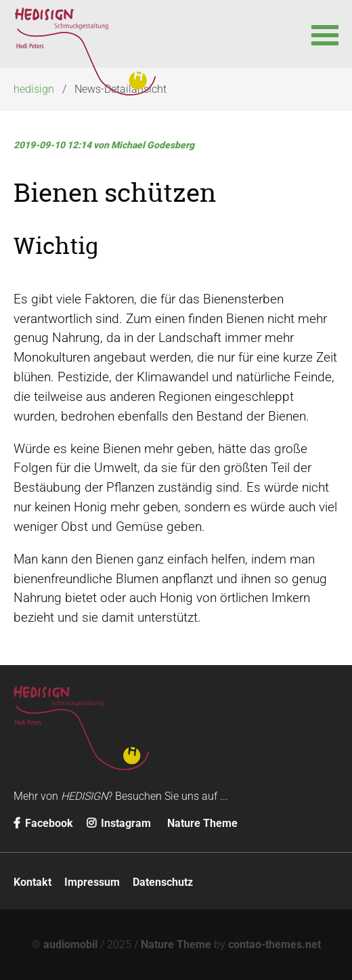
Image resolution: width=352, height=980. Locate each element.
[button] (325, 34)
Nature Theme (202, 823)
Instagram (119, 823)
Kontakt (32, 882)
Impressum (92, 882)
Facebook (43, 823)
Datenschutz (163, 882)
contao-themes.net (274, 944)
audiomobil (70, 944)
